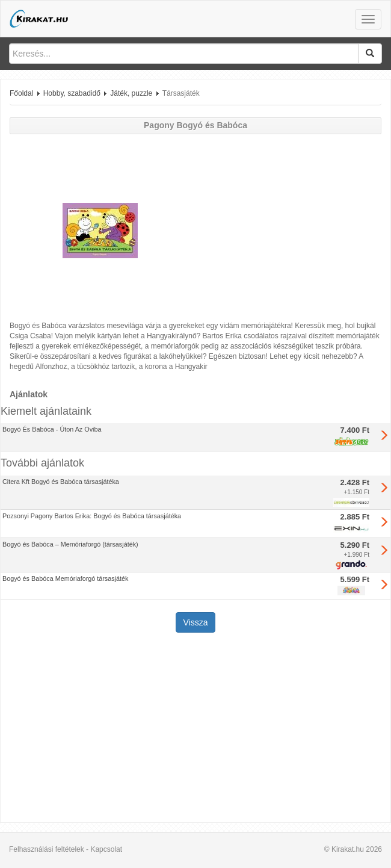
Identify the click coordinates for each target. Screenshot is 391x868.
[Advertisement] (195, 729)
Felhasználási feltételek (47, 849)
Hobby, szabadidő (72, 93)
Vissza (196, 622)
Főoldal (21, 93)
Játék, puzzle (131, 93)
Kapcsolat (106, 849)
